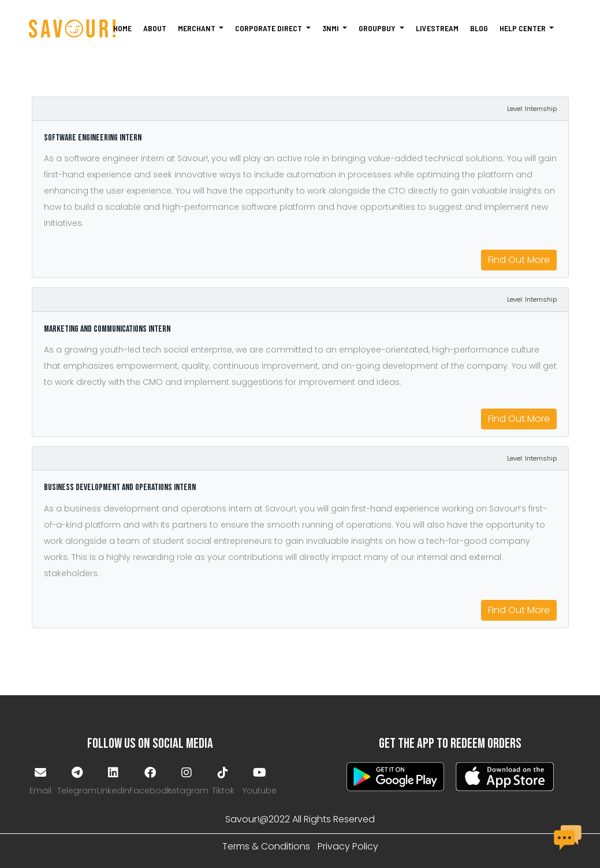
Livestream (437, 28)
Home (122, 28)
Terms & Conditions (266, 846)
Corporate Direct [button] (269, 28)
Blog (479, 28)
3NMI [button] (331, 28)
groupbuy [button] (378, 28)
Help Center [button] (523, 28)
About (155, 28)
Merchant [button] (197, 28)
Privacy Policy (348, 846)
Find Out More (519, 260)
